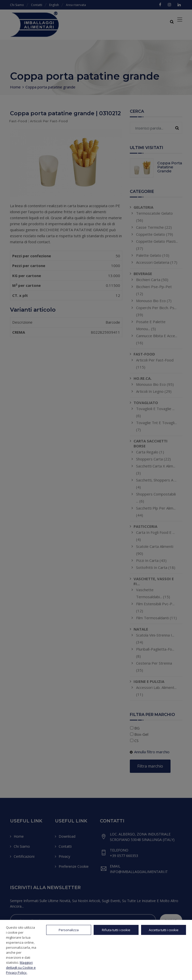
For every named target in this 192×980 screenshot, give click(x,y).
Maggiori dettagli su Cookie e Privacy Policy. (21, 967)
